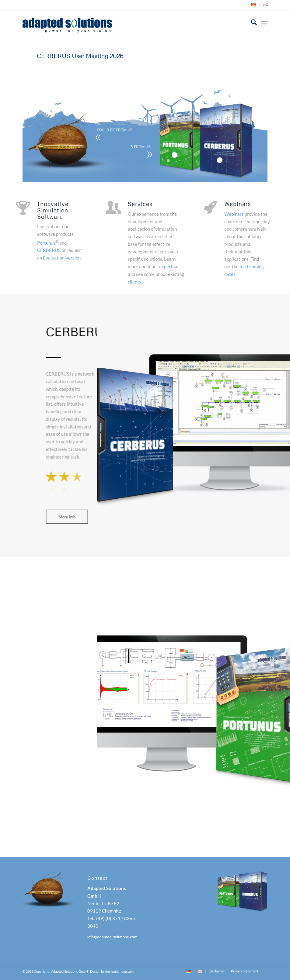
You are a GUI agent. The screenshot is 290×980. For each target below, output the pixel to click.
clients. (135, 282)
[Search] (251, 23)
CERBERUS (49, 250)
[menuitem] (254, 5)
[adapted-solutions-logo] (83, 23)
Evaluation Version (62, 258)
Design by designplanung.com (112, 971)
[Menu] (264, 23)
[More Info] (64, 517)
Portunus (46, 243)
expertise (169, 266)
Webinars (234, 214)
